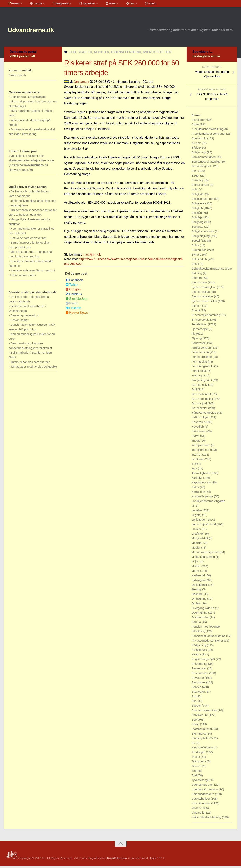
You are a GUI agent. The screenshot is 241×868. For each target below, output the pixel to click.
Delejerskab (200, 261)
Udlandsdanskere (203, 796)
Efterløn (197, 280)
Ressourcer (199, 670)
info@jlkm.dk (92, 256)
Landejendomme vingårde (208, 503)
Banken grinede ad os (25, 317)
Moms (196, 573)
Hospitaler (199, 424)
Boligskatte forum (203, 233)
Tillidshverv (199, 763)
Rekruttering (200, 666)
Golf (195, 391)
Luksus (197, 531)
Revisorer (198, 680)
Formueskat (200, 363)
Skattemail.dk (17, 77)
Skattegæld (199, 694)
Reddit (72, 305)
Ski (194, 698)
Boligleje (197, 219)
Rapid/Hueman (117, 860)
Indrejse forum (201, 447)
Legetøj (197, 517)
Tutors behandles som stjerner (30, 364)
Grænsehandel (202, 396)
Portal (13, 5)
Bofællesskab (201, 187)
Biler (195, 173)
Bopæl (196, 242)
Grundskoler (200, 410)
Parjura (197, 624)
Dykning (197, 275)
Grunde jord (200, 405)
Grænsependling (203, 401)
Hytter (196, 438)
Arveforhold (199, 140)
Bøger (196, 177)
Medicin (197, 545)
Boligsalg (198, 224)
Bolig (195, 191)
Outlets (197, 605)
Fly (194, 335)
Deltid (196, 266)
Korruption (199, 494)
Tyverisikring (200, 782)
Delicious (74, 296)
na (24, 172)
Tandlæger (199, 754)
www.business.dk (36, 167)
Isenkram (198, 461)
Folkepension (201, 354)
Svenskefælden (202, 749)
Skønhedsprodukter (205, 712)
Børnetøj (198, 182)
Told (195, 777)
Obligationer (200, 587)
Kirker (196, 489)
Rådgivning (199, 647)
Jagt (195, 470)
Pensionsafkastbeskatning (209, 638)
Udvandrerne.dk (38, 31)
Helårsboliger (201, 419)
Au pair (197, 145)
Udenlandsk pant (203, 787)
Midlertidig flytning (204, 559)
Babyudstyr (199, 154)
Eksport (197, 308)
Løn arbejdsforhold (204, 526)
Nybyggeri (199, 582)
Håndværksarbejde (204, 415)
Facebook (74, 282)
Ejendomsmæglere (204, 289)
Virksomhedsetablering (207, 819)
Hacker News (77, 315)
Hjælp (141, 5)
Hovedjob (198, 428)
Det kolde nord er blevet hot (28, 240)
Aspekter (82, 5)
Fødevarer (199, 345)
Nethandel (199, 577)
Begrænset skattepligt (206, 163)
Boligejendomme (203, 201)
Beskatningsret (202, 168)
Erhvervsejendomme (205, 317)
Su (194, 745)
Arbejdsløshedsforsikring (208, 131)
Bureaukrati (199, 252)
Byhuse (197, 256)
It (193, 466)
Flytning (197, 340)
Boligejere (198, 205)
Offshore (197, 596)
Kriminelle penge (203, 498)
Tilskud (196, 768)
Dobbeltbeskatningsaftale (208, 270)
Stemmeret (199, 735)
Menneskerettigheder (206, 554)
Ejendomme (200, 284)
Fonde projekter (202, 359)
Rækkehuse (200, 652)
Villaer (196, 810)
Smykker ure (200, 717)
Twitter (72, 287)
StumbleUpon (77, 301)
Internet (197, 456)
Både (195, 149)
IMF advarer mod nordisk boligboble (34, 368)
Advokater (199, 122)
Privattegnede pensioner (208, 642)
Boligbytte (198, 196)
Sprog (196, 726)
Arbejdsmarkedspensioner (209, 136)
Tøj (194, 773)
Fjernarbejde (200, 331)
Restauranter (200, 675)
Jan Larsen (81, 84)
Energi (196, 312)
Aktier (196, 126)
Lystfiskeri (198, 535)
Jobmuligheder (202, 475)
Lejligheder (199, 521)
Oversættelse (201, 619)
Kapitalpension (202, 484)
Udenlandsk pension (205, 791)
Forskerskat (200, 373)
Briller (196, 247)
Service (197, 689)
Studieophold (200, 740)
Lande (34, 5)
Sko (194, 703)
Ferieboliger (200, 326)
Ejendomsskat (201, 294)
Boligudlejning (201, 238)
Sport (195, 721)
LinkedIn (73, 310)
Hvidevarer (199, 433)
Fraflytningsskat (202, 382)
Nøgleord (57, 5)
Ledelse (197, 512)
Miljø (195, 563)
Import (196, 442)
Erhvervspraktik (202, 322)
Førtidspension (202, 349)
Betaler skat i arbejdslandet (28, 99)
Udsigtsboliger (201, 800)
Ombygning (199, 601)
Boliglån (197, 215)
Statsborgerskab (202, 731)
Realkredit (199, 656)
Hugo (152, 860)
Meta (104, 5)
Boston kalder (19, 322)
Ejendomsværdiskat (205, 303)
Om (122, 5)
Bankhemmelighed (204, 159)
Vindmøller (199, 814)
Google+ (73, 291)
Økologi (197, 591)
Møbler (196, 568)
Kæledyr (197, 480)
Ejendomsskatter (203, 298)
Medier (196, 549)
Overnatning (200, 614)
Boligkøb (198, 210)
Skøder (197, 707)
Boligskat (198, 229)
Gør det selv (200, 387)
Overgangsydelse (203, 610)
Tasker (196, 759)
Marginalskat (200, 540)
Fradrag (197, 377)
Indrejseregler (201, 452)
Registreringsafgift (204, 661)
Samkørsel (199, 684)
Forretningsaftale (203, 368)
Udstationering (201, 805)
